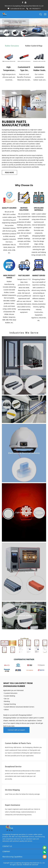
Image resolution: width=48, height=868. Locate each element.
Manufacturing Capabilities (12, 857)
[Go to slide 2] (24, 35)
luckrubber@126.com (17, 9)
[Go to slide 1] (22, 35)
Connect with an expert (16, 730)
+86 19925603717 (35, 9)
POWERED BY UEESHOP (31, 865)
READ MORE (9, 172)
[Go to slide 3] (26, 35)
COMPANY (6, 851)
